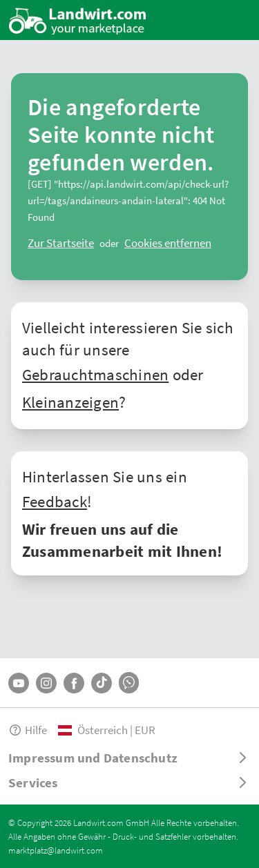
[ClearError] (61, 243)
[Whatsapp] (129, 683)
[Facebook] (74, 683)
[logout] (168, 243)
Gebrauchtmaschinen (95, 374)
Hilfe (28, 730)
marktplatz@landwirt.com (56, 850)
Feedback (55, 501)
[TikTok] (102, 683)
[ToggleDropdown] (129, 758)
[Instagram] (46, 683)
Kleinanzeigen (70, 402)
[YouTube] (19, 683)
